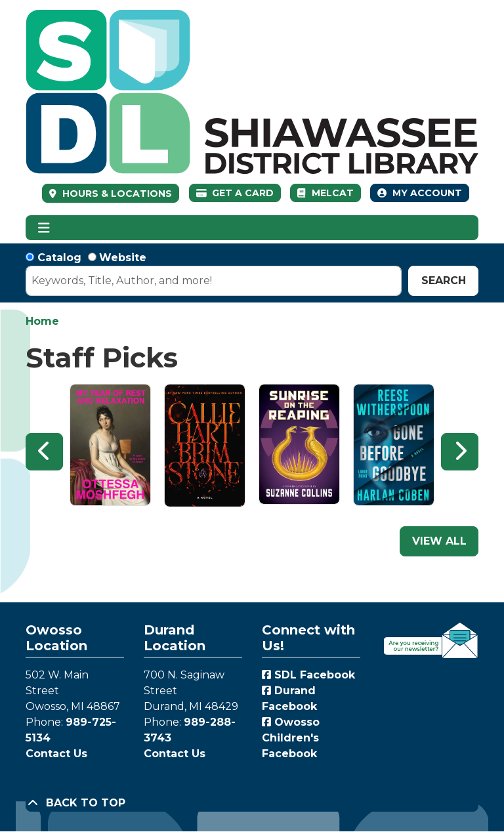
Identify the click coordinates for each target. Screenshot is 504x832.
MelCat (325, 193)
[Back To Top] (252, 803)
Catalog (59, 258)
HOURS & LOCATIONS (116, 194)
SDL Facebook (308, 675)
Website (123, 258)
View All (439, 541)
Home (42, 321)
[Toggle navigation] (44, 228)
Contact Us (56, 754)
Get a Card (235, 193)
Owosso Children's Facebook (291, 738)
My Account (420, 193)
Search (444, 281)
